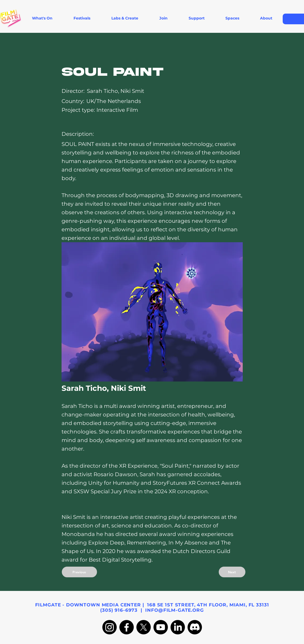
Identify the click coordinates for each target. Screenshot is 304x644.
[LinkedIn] (178, 627)
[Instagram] (110, 627)
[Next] (232, 572)
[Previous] (79, 572)
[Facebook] (127, 627)
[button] (82, 18)
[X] (144, 627)
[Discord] (195, 627)
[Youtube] (161, 627)
